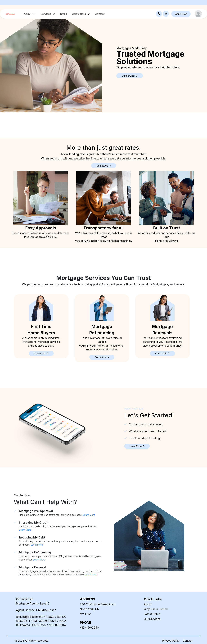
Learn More (89, 515)
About (148, 604)
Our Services (152, 619)
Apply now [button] (181, 14)
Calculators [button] (79, 14)
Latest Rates (152, 614)
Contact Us (104, 166)
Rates (63, 14)
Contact (100, 14)
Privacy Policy (171, 641)
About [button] (28, 14)
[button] (41, 353)
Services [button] (46, 14)
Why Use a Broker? (156, 609)
